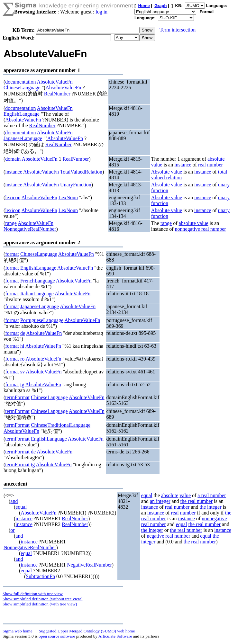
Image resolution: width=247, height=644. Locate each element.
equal (21, 507)
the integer (211, 507)
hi (22, 346)
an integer (160, 501)
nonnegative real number (201, 229)
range (11, 223)
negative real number (168, 536)
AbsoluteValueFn (55, 82)
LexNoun (68, 197)
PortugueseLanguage (42, 320)
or (12, 530)
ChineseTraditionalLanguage (61, 425)
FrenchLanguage (38, 281)
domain (13, 159)
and (14, 501)
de (23, 333)
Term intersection (178, 30)
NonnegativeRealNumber (30, 229)
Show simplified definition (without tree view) (42, 599)
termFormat (17, 397)
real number (210, 165)
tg (22, 385)
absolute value (194, 223)
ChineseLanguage (22, 88)
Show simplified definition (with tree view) (40, 604)
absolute (170, 495)
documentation (20, 82)
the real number (197, 501)
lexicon (13, 197)
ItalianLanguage (37, 294)
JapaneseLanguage (23, 138)
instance (183, 165)
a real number (212, 495)
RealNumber (57, 94)
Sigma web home (18, 631)
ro (22, 359)
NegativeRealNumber (89, 565)
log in (101, 12)
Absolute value (167, 172)
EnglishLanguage (22, 114)
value (185, 495)
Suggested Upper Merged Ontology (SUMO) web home (87, 631)
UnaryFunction (76, 185)
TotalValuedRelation (81, 172)
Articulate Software (115, 636)
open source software (57, 636)
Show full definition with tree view (33, 594)
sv (23, 372)
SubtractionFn (40, 576)
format (12, 254)
